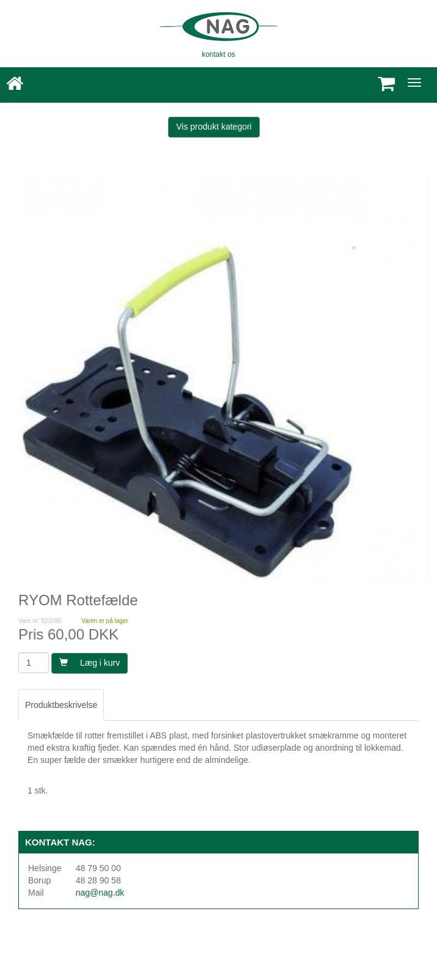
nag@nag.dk (100, 893)
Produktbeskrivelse (61, 705)
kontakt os (218, 54)
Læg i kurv (90, 663)
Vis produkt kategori (214, 127)
